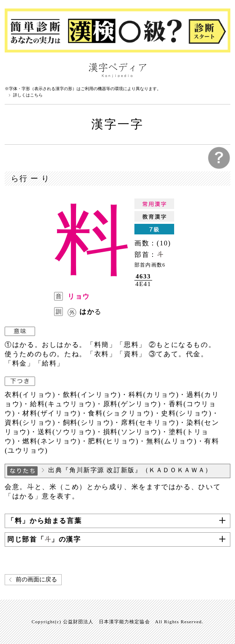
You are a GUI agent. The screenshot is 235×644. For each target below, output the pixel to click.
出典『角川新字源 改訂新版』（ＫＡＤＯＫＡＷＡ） (130, 470)
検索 (222, 69)
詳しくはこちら (28, 95)
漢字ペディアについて (13, 69)
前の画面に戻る (36, 579)
